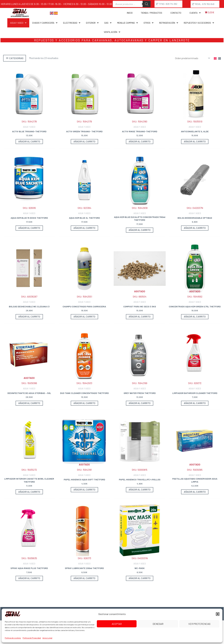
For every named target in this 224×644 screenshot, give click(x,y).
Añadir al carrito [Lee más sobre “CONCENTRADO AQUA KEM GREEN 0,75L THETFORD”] (195, 317)
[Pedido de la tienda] (192, 58)
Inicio (130, 13)
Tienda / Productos (152, 13)
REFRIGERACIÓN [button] (169, 23)
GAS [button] (108, 23)
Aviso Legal (47, 638)
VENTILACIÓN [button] (112, 32)
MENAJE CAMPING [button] (128, 23)
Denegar (158, 624)
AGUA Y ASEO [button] (18, 23)
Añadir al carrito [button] (29, 141)
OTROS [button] (148, 23)
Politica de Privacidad (32, 638)
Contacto (176, 13)
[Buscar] (147, 4)
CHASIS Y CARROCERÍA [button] (45, 23)
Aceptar (117, 624)
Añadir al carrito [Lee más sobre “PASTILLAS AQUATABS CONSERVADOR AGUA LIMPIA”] (195, 492)
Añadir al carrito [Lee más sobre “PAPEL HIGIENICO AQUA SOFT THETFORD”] (84, 490)
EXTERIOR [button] (92, 23)
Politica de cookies (13, 638)
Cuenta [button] (195, 13)
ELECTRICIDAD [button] (72, 23)
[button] (218, 614)
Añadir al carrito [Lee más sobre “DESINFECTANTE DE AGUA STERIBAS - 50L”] (29, 403)
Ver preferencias (199, 624)
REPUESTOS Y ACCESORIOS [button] (199, 23)
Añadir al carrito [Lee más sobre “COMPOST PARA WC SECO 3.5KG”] (140, 317)
